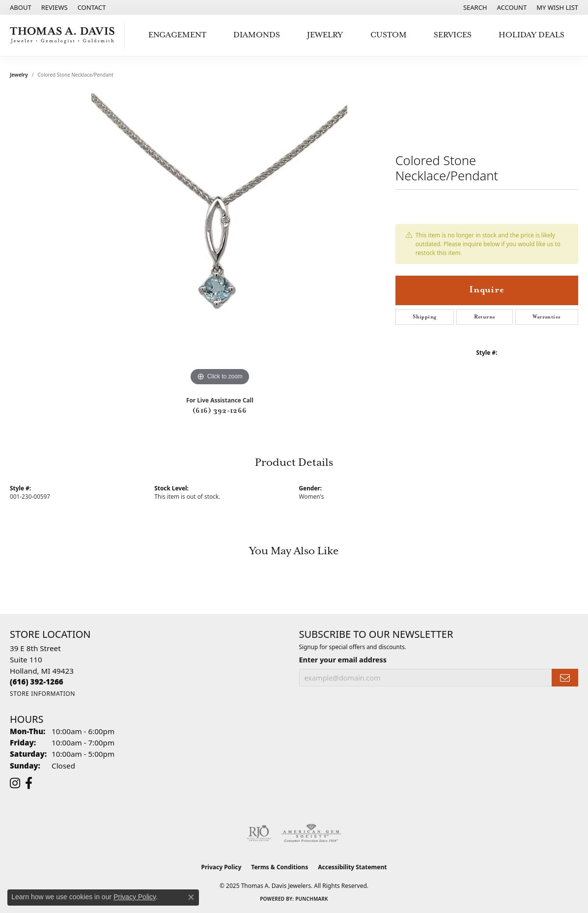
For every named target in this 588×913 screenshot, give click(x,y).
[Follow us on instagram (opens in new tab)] (15, 783)
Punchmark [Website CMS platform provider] (312, 899)
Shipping (424, 317)
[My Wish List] (557, 7)
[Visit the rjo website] (259, 833)
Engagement (177, 35)
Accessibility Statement (352, 867)
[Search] (475, 7)
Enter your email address (343, 660)
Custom (389, 35)
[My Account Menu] (512, 7)
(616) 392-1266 (220, 411)
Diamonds (257, 35)
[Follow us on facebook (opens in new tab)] (29, 783)
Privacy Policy (222, 867)
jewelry (19, 75)
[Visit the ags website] (311, 833)
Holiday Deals (532, 35)
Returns (485, 317)
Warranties (546, 317)
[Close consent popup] (191, 897)
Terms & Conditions (280, 867)
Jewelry (325, 35)
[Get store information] (42, 694)
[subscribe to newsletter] (565, 678)
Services (453, 35)
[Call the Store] (37, 682)
